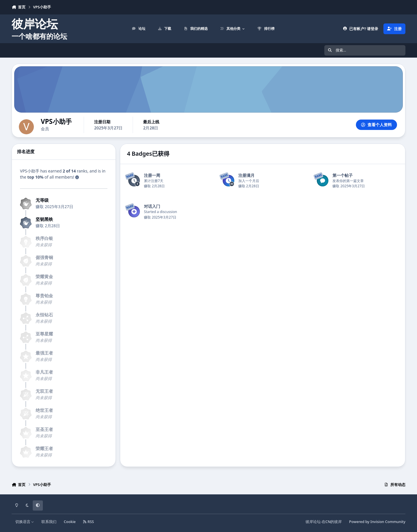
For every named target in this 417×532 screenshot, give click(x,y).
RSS (89, 522)
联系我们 (49, 522)
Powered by (377, 522)
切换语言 (25, 522)
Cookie (70, 522)
